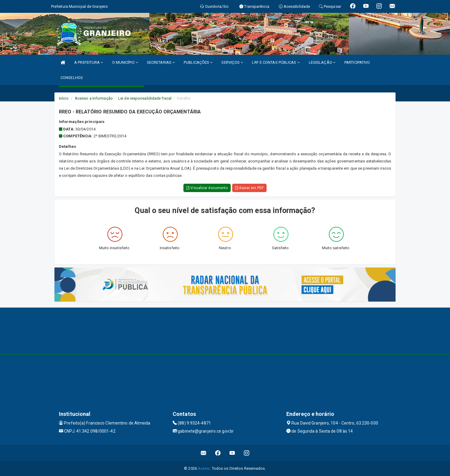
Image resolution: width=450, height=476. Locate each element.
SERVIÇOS (232, 62)
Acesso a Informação (94, 98)
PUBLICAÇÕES (198, 62)
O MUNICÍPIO (125, 62)
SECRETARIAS (161, 62)
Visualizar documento (207, 188)
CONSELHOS (72, 78)
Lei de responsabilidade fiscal (145, 98)
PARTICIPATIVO (357, 62)
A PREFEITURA (89, 62)
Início (64, 98)
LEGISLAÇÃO (322, 62)
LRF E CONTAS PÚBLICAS (276, 62)
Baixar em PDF (249, 188)
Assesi (204, 468)
